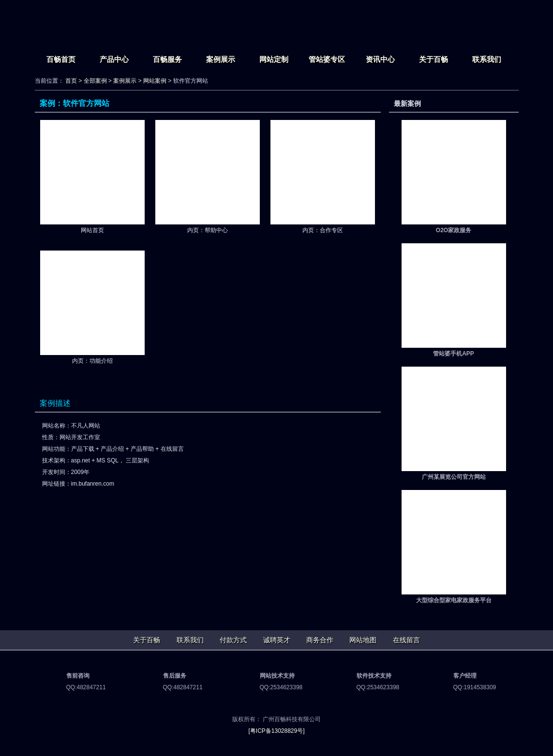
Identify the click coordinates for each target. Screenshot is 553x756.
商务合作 (320, 640)
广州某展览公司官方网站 (454, 477)
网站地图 (363, 640)
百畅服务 (167, 59)
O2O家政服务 (454, 230)
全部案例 (95, 81)
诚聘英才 (277, 640)
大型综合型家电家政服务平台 (454, 600)
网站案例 (155, 81)
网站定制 (274, 59)
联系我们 (487, 59)
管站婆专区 (327, 59)
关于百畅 (433, 59)
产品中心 (114, 59)
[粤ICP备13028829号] (276, 731)
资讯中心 (380, 59)
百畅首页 (61, 59)
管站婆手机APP (454, 354)
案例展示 (221, 59)
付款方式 (233, 640)
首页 (71, 81)
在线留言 (406, 640)
